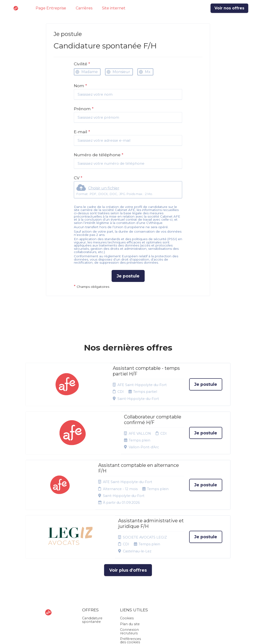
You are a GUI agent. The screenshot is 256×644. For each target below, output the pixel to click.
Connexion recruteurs (129, 581)
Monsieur (121, 72)
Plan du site (130, 574)
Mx (148, 72)
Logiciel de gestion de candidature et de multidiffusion (128, 635)
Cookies (127, 568)
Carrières (84, 8)
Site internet (114, 8)
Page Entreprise (51, 8)
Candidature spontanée (92, 570)
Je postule (128, 276)
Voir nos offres (229, 8)
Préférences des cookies (130, 590)
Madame (90, 72)
